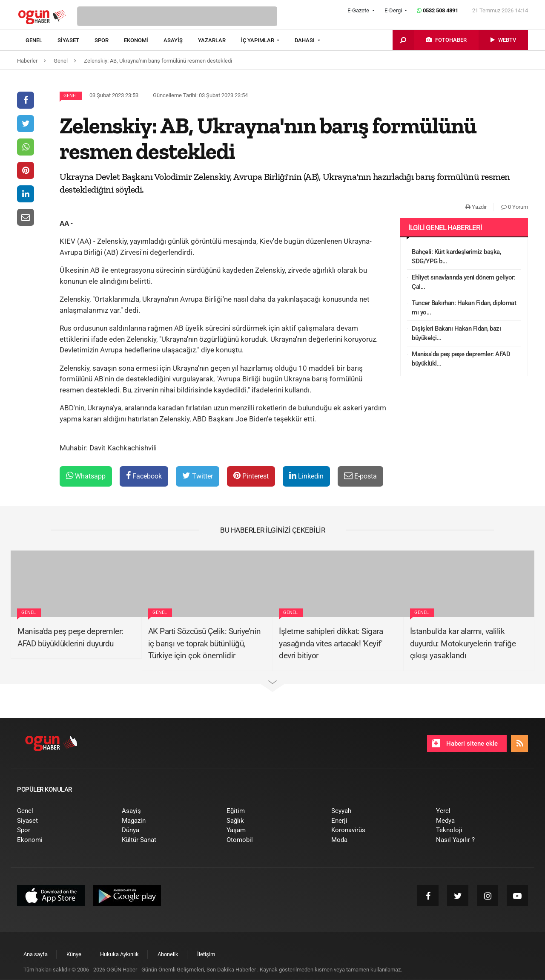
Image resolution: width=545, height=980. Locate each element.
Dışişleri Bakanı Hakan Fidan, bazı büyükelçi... (456, 333)
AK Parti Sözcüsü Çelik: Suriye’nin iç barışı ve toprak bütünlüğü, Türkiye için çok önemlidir (205, 643)
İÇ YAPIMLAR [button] (258, 40)
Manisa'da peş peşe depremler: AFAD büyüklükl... (461, 359)
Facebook (144, 476)
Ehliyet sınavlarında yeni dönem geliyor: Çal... (463, 282)
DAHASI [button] (305, 40)
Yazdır (476, 207)
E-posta (360, 476)
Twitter (198, 476)
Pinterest (251, 476)
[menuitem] (42, 40)
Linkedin (306, 476)
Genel (71, 96)
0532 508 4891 (437, 10)
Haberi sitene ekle (465, 743)
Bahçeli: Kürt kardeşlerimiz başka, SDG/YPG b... (456, 257)
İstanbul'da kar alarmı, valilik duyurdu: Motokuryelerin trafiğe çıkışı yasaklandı (463, 643)
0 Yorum (515, 207)
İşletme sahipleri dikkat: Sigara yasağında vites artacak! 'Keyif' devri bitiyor (331, 643)
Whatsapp (86, 476)
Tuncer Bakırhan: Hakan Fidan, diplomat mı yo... (464, 308)
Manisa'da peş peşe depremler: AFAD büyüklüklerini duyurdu (70, 637)
